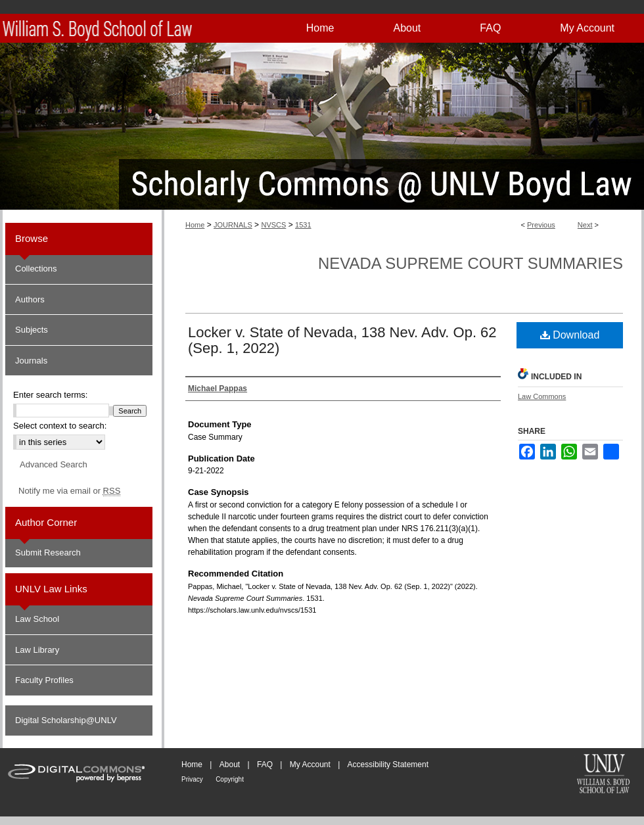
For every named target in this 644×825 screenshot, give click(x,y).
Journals (31, 361)
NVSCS (273, 225)
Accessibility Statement (388, 765)
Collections (36, 269)
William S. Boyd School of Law (603, 775)
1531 (303, 225)
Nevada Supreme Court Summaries (471, 263)
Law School (37, 619)
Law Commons (542, 396)
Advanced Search (54, 464)
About (230, 765)
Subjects (32, 330)
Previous (541, 225)
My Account (310, 765)
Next (585, 225)
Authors (30, 299)
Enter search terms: (50, 395)
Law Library (37, 650)
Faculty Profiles (44, 680)
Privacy (192, 779)
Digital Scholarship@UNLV (66, 720)
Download (570, 335)
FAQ (265, 765)
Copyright (230, 779)
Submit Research (48, 553)
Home (195, 225)
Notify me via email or (69, 491)
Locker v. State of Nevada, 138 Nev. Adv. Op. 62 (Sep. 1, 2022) (342, 340)
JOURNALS (233, 225)
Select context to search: (60, 426)
